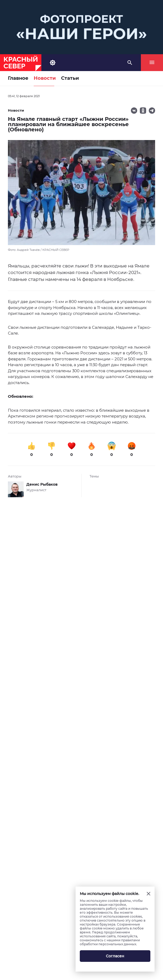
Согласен (115, 956)
